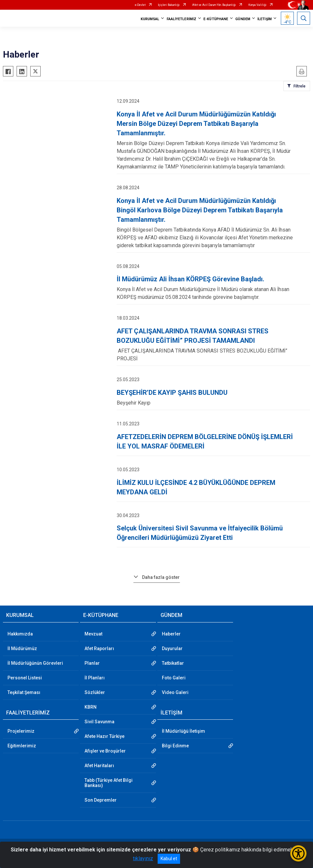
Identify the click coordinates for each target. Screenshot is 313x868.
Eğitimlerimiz (22, 746)
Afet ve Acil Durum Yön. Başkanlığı (214, 5)
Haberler (171, 634)
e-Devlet (140, 5)
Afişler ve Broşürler (105, 751)
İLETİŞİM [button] (265, 19)
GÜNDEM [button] (243, 19)
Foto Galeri (174, 678)
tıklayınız (143, 858)
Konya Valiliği (257, 5)
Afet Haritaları (99, 766)
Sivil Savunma (99, 722)
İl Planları (95, 678)
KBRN (91, 707)
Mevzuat (93, 634)
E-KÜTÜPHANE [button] (216, 19)
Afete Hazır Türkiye (104, 736)
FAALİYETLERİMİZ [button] (182, 19)
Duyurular (172, 648)
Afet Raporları (99, 648)
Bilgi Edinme (175, 746)
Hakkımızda (20, 634)
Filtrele (300, 86)
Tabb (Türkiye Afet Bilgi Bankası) (109, 783)
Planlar (92, 663)
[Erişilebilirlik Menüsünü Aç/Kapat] (298, 853)
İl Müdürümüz (22, 648)
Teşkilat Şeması (24, 692)
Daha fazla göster (161, 577)
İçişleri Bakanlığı (169, 5)
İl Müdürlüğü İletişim (183, 731)
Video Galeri (175, 692)
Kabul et (169, 859)
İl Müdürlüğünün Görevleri (35, 663)
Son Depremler (101, 800)
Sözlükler (95, 692)
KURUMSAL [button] (150, 19)
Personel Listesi (25, 678)
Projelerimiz (21, 731)
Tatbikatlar (173, 663)
